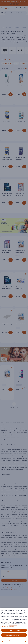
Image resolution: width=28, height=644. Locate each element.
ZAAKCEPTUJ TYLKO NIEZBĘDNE (14, 635)
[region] (14, 626)
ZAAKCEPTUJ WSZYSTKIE (14, 630)
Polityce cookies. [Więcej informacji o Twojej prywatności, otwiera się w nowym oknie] (14, 625)
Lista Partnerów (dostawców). (8, 627)
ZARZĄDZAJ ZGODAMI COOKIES (14, 640)
